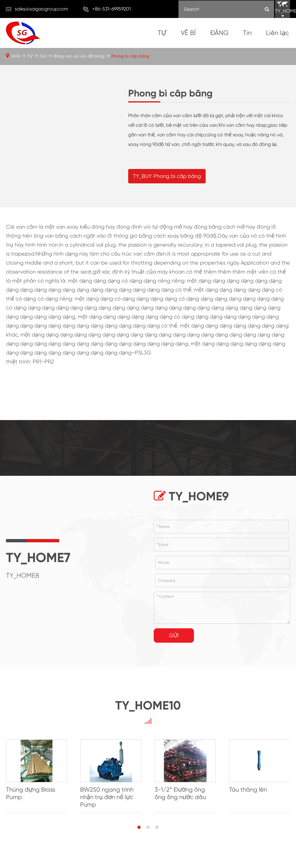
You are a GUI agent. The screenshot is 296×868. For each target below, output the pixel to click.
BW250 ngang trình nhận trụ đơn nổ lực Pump (107, 802)
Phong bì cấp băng (130, 56)
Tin (247, 33)
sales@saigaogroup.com (41, 9)
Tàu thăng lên (248, 794)
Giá (43, 56)
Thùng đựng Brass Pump (31, 798)
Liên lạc (277, 33)
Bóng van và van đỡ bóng (79, 56)
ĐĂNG (219, 33)
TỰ (162, 33)
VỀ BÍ (188, 33)
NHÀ (16, 56)
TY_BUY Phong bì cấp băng (167, 178)
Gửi (174, 640)
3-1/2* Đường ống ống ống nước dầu (180, 798)
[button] (139, 832)
